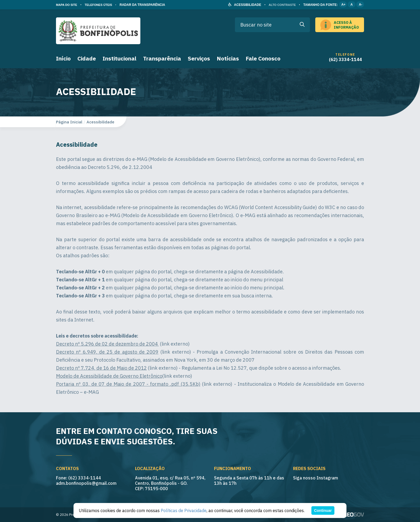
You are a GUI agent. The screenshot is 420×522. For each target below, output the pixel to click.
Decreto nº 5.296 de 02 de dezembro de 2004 (107, 344)
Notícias (228, 58)
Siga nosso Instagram (316, 478)
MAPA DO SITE (67, 5)
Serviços (199, 58)
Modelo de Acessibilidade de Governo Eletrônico (109, 376)
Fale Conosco (263, 58)
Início (63, 58)
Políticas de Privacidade (184, 510)
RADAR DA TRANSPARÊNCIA (146, 5)
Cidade (87, 58)
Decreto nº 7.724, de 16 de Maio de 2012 (101, 368)
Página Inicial (69, 122)
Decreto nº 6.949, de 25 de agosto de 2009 (107, 352)
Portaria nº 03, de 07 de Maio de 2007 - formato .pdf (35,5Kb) (128, 384)
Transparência (162, 58)
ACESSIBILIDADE (245, 5)
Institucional (119, 58)
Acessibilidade (100, 122)
